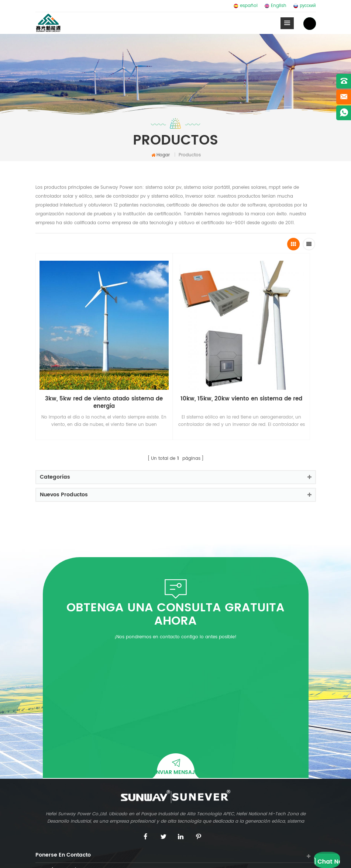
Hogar (161, 155)
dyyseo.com (143, 857)
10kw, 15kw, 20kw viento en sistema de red (141, 336)
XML (217, 857)
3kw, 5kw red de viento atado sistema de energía (70, 336)
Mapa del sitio (178, 857)
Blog (203, 857)
